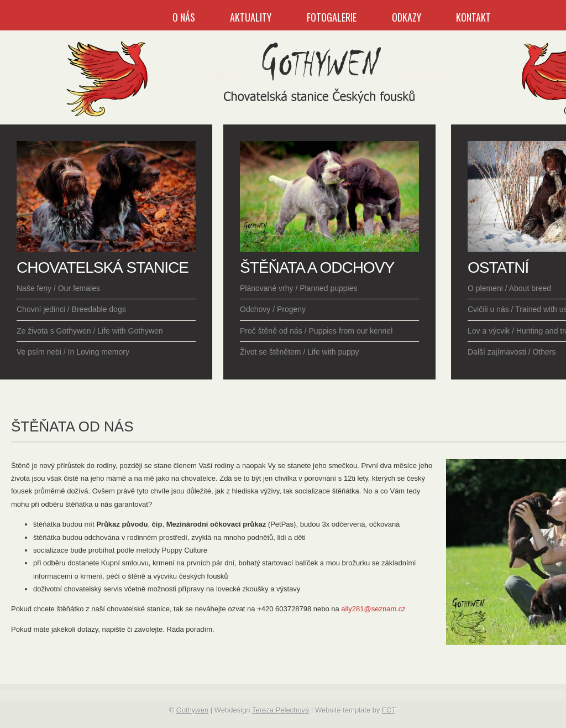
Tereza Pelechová (281, 710)
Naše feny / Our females (58, 288)
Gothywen (193, 710)
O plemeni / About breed (509, 288)
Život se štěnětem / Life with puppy (300, 352)
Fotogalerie (332, 17)
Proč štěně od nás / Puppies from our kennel (316, 331)
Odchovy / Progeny (273, 309)
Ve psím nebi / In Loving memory (73, 352)
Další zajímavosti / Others (512, 352)
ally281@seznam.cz (373, 609)
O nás (184, 17)
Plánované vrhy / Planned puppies (298, 288)
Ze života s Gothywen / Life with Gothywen (90, 331)
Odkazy (407, 17)
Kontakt (473, 17)
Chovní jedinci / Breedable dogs (71, 309)
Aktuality (251, 17)
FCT (389, 710)
